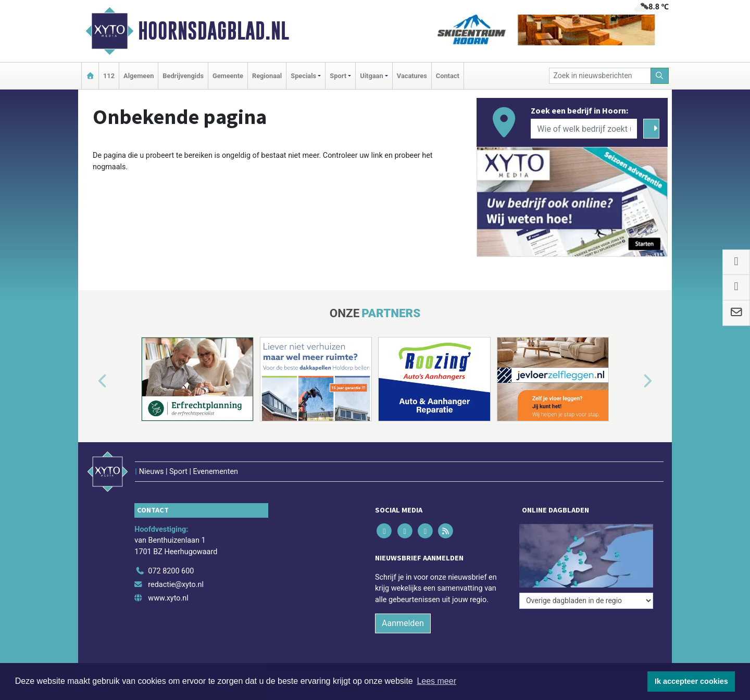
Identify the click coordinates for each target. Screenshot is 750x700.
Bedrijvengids (183, 76)
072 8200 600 (171, 571)
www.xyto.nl (168, 598)
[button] (91, 381)
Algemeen (139, 76)
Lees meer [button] (436, 681)
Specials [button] (303, 76)
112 (109, 76)
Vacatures (412, 76)
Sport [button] (338, 76)
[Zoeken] (660, 76)
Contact (448, 76)
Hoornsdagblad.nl (214, 31)
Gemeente (228, 76)
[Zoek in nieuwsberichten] (600, 76)
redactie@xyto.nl (176, 585)
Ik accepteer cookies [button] (691, 681)
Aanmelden (403, 623)
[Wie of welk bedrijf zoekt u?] (584, 129)
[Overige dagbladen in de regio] (586, 601)
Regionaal (267, 76)
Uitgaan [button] (371, 76)
